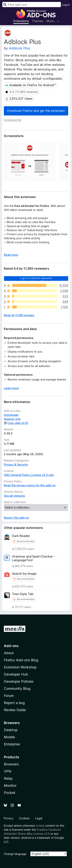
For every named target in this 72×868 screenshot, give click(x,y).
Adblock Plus (19, 48)
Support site (12, 419)
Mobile (9, 737)
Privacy (9, 818)
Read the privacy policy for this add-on (30, 485)
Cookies (24, 818)
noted (40, 826)
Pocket (10, 793)
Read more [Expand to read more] (11, 255)
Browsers (11, 764)
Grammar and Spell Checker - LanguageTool (34, 558)
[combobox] (32, 5)
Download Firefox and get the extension (36, 111)
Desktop (11, 730)
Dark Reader (21, 536)
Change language (15, 854)
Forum (9, 696)
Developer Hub (16, 674)
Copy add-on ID (16, 423)
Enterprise (12, 744)
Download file (13, 120)
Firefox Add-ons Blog (21, 660)
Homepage (11, 415)
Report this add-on (16, 518)
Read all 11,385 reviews (19, 315)
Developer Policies (19, 681)
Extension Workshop (20, 667)
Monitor (10, 786)
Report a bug (14, 703)
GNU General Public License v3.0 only (29, 475)
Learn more (11, 388)
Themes (38, 21)
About (9, 653)
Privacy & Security (16, 465)
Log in (66, 5)
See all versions (14, 496)
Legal (39, 818)
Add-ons (11, 646)
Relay (8, 778)
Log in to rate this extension (36, 278)
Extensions (21, 21)
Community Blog (17, 689)
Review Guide (15, 710)
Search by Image (24, 574)
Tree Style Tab (23, 594)
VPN (7, 771)
